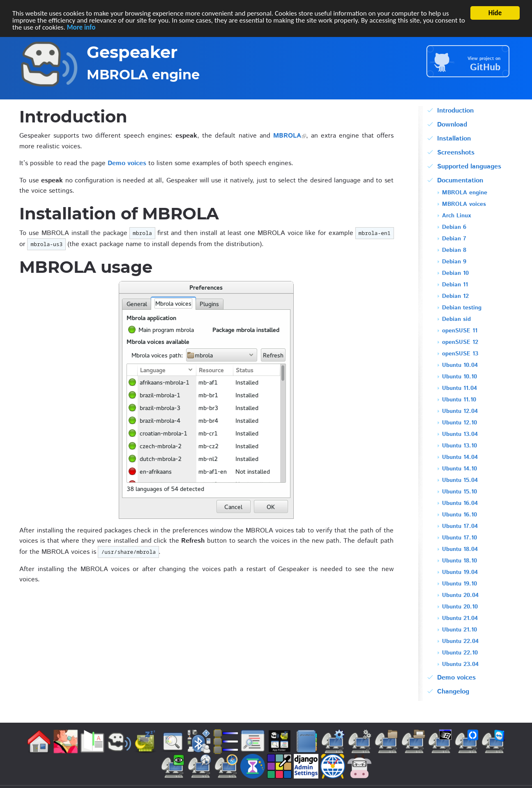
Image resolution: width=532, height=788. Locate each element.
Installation (454, 139)
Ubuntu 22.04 (460, 642)
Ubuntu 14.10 (459, 469)
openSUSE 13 (460, 354)
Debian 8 (454, 251)
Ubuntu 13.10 (459, 446)
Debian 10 (455, 274)
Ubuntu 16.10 (459, 515)
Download (452, 125)
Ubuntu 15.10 (459, 492)
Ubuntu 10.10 (459, 377)
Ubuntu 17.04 (460, 527)
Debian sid (456, 320)
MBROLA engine (465, 193)
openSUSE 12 (460, 343)
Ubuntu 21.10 (459, 630)
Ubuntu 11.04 (459, 389)
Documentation (460, 181)
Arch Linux (456, 216)
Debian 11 (455, 285)
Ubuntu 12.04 (460, 412)
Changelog (453, 692)
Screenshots (456, 153)
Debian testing (462, 308)
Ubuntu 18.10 (459, 561)
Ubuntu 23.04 (460, 665)
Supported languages (469, 167)
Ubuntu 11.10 (459, 400)
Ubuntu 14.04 (460, 458)
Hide (495, 13)
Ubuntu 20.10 (460, 607)
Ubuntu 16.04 (460, 504)
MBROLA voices (464, 205)
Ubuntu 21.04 (460, 619)
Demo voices (127, 163)
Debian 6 (454, 228)
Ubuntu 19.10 (459, 584)
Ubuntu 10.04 (460, 366)
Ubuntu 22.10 (460, 653)
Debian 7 (454, 239)
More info (81, 27)
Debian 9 (454, 262)
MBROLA (287, 136)
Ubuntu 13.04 (460, 435)
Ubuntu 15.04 (460, 481)
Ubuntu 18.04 (460, 550)
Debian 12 (455, 297)
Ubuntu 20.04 (460, 596)
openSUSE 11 (460, 331)
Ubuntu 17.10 (459, 538)
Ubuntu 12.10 (459, 423)
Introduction (455, 111)
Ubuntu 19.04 (460, 573)
